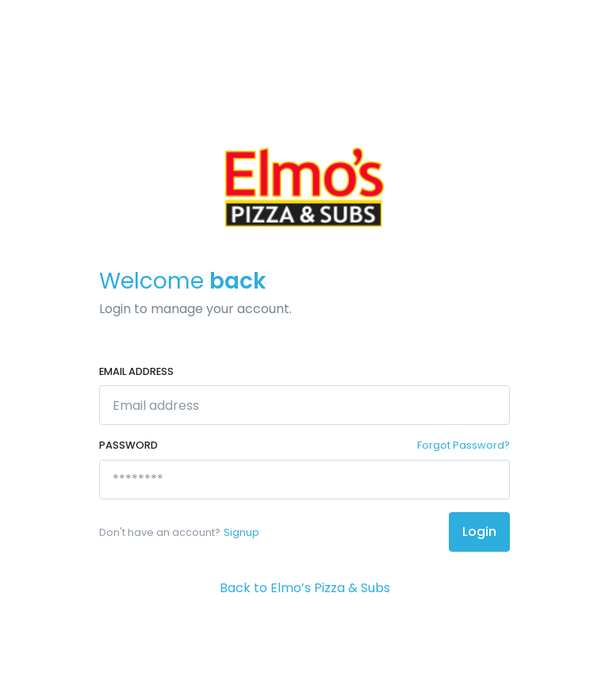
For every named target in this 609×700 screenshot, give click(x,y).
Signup (241, 532)
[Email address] (304, 405)
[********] (304, 480)
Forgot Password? (463, 445)
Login (479, 532)
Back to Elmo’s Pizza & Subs (305, 588)
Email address (136, 371)
